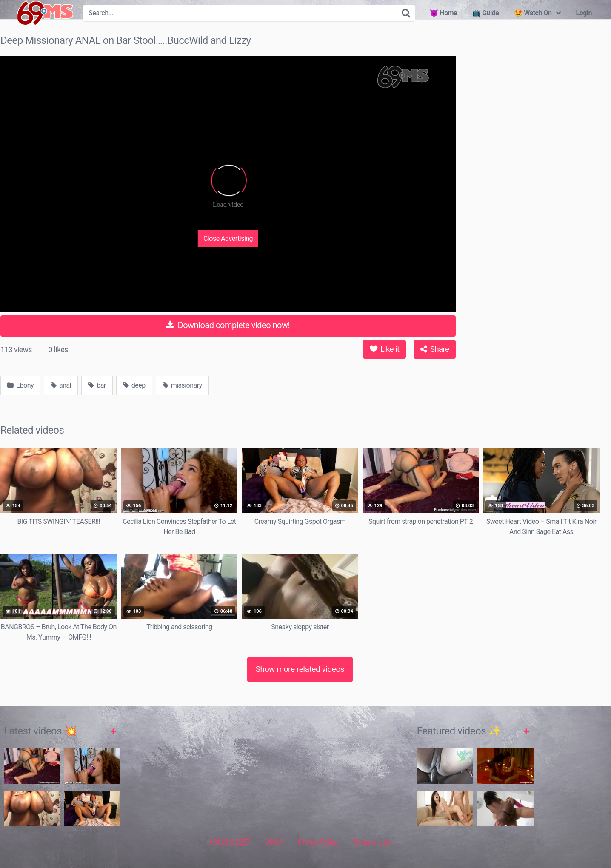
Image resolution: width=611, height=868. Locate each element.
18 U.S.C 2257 (230, 842)
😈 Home (443, 13)
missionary (182, 385)
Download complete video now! (228, 325)
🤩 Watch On (533, 13)
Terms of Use (371, 842)
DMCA (274, 842)
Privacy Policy (318, 842)
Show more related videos (300, 669)
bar (97, 385)
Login (584, 13)
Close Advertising (228, 238)
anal (61, 385)
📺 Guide (485, 13)
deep (134, 385)
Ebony (20, 385)
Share (435, 349)
